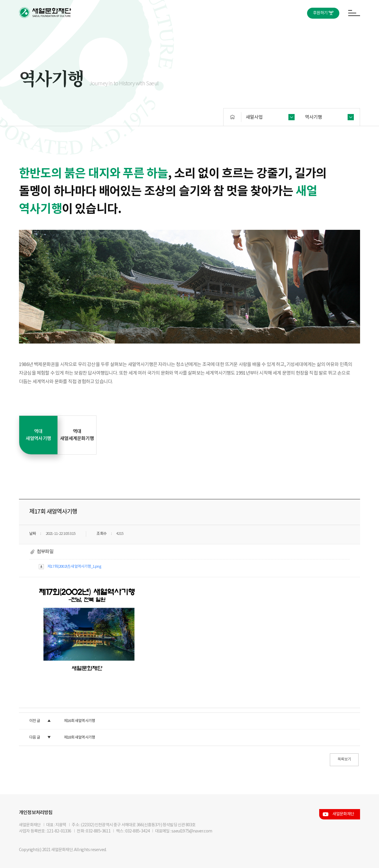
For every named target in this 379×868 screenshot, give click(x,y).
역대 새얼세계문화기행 (77, 435)
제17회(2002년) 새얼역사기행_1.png (74, 567)
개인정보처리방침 (36, 813)
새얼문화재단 (343, 814)
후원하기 (320, 13)
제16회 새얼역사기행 (79, 721)
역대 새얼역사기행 (38, 435)
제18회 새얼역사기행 (79, 738)
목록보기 (344, 759)
